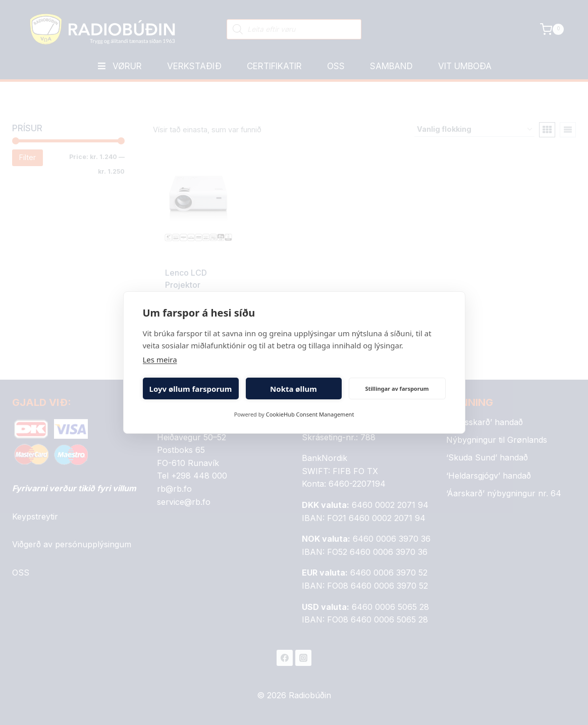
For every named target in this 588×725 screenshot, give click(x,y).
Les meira (160, 359)
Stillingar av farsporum (397, 389)
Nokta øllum (293, 389)
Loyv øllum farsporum (191, 389)
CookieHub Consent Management (310, 414)
